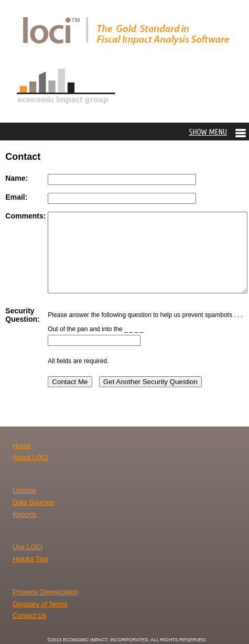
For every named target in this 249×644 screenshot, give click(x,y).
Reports (25, 514)
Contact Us (29, 615)
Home (22, 446)
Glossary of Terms (40, 604)
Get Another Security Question (150, 382)
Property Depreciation (46, 592)
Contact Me (70, 382)
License (24, 490)
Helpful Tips (30, 559)
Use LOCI (28, 547)
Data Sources (33, 502)
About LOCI (30, 457)
